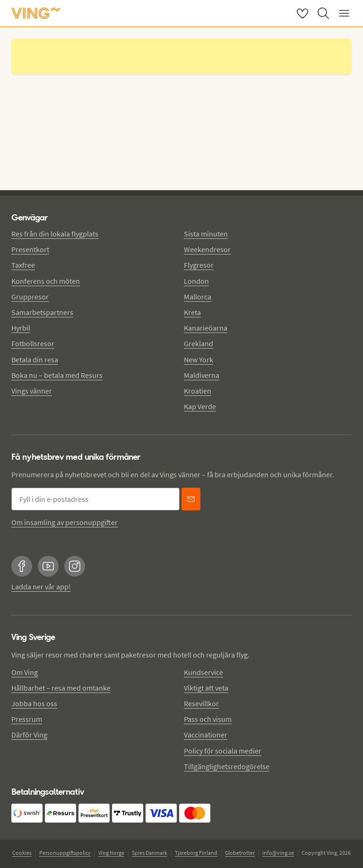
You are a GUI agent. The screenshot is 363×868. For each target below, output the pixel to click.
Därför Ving (29, 735)
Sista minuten (206, 234)
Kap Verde (200, 406)
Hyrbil (21, 328)
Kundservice (203, 672)
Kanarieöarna (206, 328)
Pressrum (27, 719)
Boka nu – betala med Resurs (57, 375)
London (196, 281)
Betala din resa (35, 359)
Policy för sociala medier (223, 751)
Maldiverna (202, 375)
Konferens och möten (46, 281)
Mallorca (198, 297)
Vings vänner (32, 391)
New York (199, 359)
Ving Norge (111, 853)
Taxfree (23, 265)
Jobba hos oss (34, 703)
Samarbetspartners (42, 312)
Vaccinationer (206, 735)
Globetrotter (240, 853)
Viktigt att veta (206, 688)
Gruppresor (30, 297)
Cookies (22, 853)
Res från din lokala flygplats (55, 234)
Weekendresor (207, 249)
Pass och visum (208, 719)
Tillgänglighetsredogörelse (227, 766)
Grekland (199, 343)
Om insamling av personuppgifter (65, 522)
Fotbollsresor (33, 343)
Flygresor (199, 265)
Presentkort (30, 249)
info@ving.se (278, 853)
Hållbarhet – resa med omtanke (61, 688)
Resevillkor (201, 703)
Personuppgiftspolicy (65, 853)
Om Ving (25, 672)
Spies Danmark (150, 853)
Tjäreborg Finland (196, 853)
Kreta (192, 312)
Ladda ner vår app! (41, 587)
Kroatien (198, 391)
